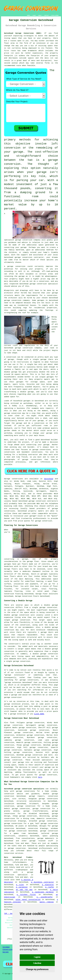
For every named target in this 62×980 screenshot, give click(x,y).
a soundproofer (45, 897)
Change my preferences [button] (37, 969)
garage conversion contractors (43, 501)
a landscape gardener (43, 892)
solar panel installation (28, 900)
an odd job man (24, 890)
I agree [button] (37, 957)
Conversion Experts (12, 949)
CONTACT (47, 15)
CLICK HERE (39, 714)
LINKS (34, 15)
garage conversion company (28, 240)
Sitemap (6, 947)
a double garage (26, 392)
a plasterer (48, 885)
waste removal (47, 902)
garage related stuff (41, 841)
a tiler (20, 885)
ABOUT (40, 15)
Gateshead (49, 479)
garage (11, 359)
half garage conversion (47, 824)
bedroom (50, 250)
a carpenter (22, 887)
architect (9, 293)
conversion (20, 266)
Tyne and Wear (22, 843)
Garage (7, 479)
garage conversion (23, 257)
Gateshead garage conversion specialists (24, 789)
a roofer (50, 887)
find (12, 723)
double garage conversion (17, 615)
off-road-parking (50, 271)
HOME (28, 15)
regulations (29, 345)
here (40, 777)
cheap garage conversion (25, 816)
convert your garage (41, 767)
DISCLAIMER (55, 15)
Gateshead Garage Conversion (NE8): (23, 33)
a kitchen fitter (26, 895)
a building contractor (42, 882)
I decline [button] (37, 963)
